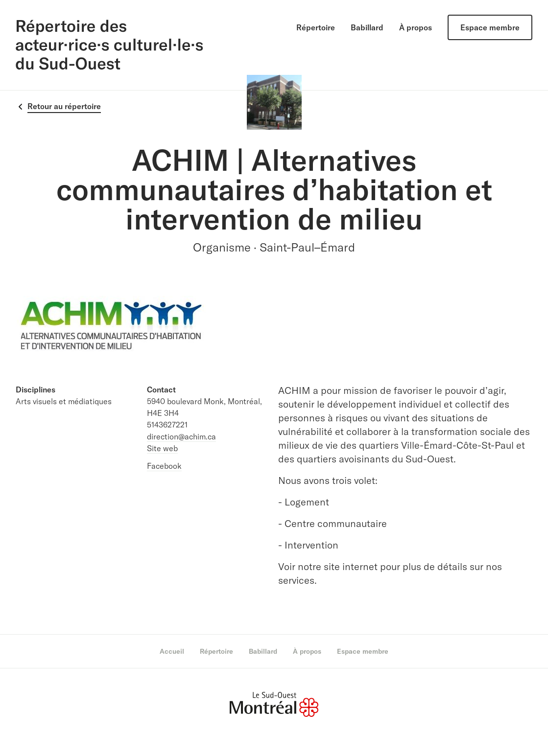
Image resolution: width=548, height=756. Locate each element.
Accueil (172, 651)
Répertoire (316, 27)
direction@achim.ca (181, 436)
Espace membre (490, 27)
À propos (416, 27)
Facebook (164, 466)
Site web (162, 448)
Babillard (367, 27)
